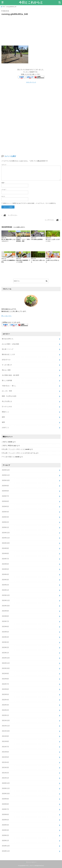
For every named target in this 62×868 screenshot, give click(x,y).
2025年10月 (6, 480)
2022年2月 (5, 710)
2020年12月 (6, 783)
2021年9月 (5, 736)
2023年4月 (5, 637)
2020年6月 (5, 814)
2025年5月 (5, 506)
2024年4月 (5, 574)
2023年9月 (5, 611)
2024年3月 (5, 580)
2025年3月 (5, 517)
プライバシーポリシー (31, 862)
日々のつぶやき (7, 407)
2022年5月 (5, 694)
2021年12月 (6, 720)
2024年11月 (6, 538)
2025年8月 (5, 491)
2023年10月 (6, 606)
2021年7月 (5, 747)
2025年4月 (5, 512)
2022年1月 (5, 715)
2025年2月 (5, 522)
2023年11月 (6, 600)
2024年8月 (5, 553)
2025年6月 (5, 501)
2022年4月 (5, 700)
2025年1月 (5, 527)
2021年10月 (6, 731)
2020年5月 (5, 820)
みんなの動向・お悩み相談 (10, 344)
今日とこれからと (31, 2)
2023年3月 (5, 642)
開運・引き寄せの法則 (9, 396)
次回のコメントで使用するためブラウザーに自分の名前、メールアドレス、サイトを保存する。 (30, 203)
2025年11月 (6, 475)
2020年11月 (6, 788)
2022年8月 (5, 679)
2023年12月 (6, 595)
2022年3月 (5, 705)
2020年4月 (5, 825)
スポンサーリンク (31, 82)
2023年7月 (5, 621)
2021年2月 (5, 773)
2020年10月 (6, 794)
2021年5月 (5, 757)
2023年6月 (5, 626)
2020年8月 (5, 804)
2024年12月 (6, 533)
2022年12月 (6, 658)
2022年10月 (6, 668)
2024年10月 (6, 543)
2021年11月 (6, 726)
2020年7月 (5, 809)
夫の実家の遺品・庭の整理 (10, 375)
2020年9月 (5, 799)
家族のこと (5, 412)
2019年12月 (6, 846)
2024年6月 (5, 564)
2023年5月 (5, 632)
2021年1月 (5, 778)
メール (4, 190)
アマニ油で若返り (7, 457)
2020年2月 (5, 835)
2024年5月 (5, 569)
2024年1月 (5, 590)
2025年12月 (6, 470)
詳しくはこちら (6, 316)
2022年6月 (5, 689)
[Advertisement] (31, 30)
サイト (3, 196)
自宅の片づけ (6, 360)
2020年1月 (5, 841)
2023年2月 (5, 647)
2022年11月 (6, 663)
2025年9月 (5, 486)
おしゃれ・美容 (7, 391)
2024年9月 (5, 548)
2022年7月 (5, 684)
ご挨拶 (4, 442)
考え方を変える (7, 401)
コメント (4, 165)
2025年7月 (5, 496)
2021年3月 (5, 767)
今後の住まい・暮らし (9, 386)
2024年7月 (5, 559)
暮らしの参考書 (7, 380)
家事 (3, 417)
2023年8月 (5, 616)
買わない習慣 (6, 370)
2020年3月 (5, 830)
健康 (3, 422)
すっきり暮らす (7, 365)
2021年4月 (5, 762)
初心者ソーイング (8, 349)
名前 (3, 183)
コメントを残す (10, 156)
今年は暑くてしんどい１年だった (12, 449)
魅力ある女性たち (8, 339)
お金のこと (5, 427)
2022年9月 (5, 673)
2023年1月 (5, 653)
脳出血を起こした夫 (8, 354)
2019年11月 (6, 851)
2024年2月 (5, 585)
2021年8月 (5, 741)
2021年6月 (5, 752)
